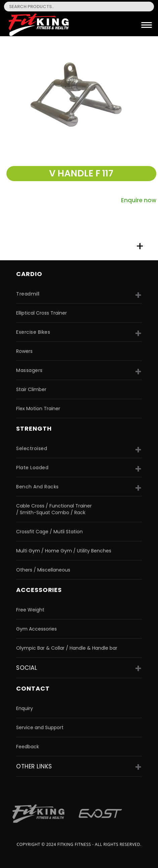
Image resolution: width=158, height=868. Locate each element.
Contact (33, 688)
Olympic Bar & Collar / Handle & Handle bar (67, 648)
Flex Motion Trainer (38, 409)
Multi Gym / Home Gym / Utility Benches (64, 551)
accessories (39, 590)
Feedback (28, 747)
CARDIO (29, 274)
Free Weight (30, 610)
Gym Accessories (36, 629)
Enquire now (139, 200)
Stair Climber (31, 389)
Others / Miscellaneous (43, 570)
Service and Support (40, 727)
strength (34, 428)
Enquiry (25, 708)
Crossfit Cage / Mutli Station (49, 532)
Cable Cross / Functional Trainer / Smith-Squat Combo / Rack (54, 509)
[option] (79, 96)
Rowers (24, 351)
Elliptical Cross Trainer (42, 313)
